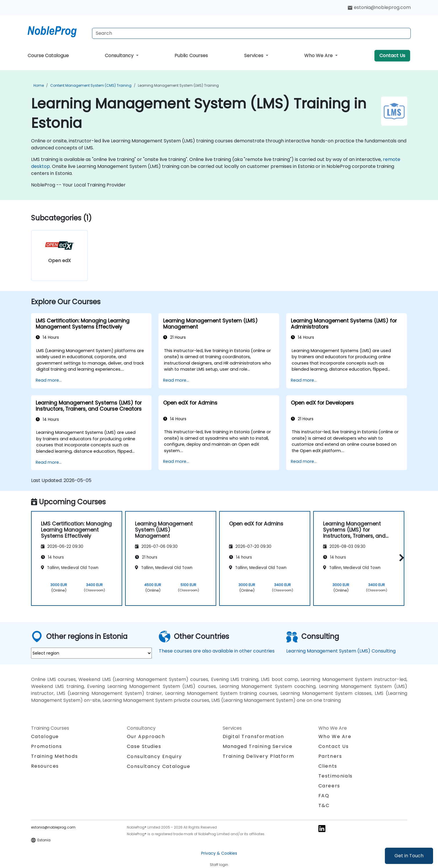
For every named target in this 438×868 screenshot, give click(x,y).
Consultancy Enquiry (154, 757)
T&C (324, 806)
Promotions (47, 746)
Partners (330, 756)
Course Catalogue (48, 56)
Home (39, 85)
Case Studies (144, 746)
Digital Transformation (253, 736)
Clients (328, 766)
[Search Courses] (251, 33)
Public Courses (191, 56)
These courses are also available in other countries (217, 651)
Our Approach (146, 736)
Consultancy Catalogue (159, 766)
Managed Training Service (258, 746)
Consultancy (120, 56)
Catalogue (45, 736)
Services (254, 56)
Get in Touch (409, 856)
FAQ (324, 796)
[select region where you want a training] (91, 653)
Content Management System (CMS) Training (91, 85)
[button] (400, 558)
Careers (329, 786)
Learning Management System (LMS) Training (178, 85)
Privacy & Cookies (219, 853)
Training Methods (55, 756)
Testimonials (336, 776)
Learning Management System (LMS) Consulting (341, 651)
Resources (45, 766)
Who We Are (319, 56)
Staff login (219, 865)
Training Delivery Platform (258, 756)
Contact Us (392, 56)
